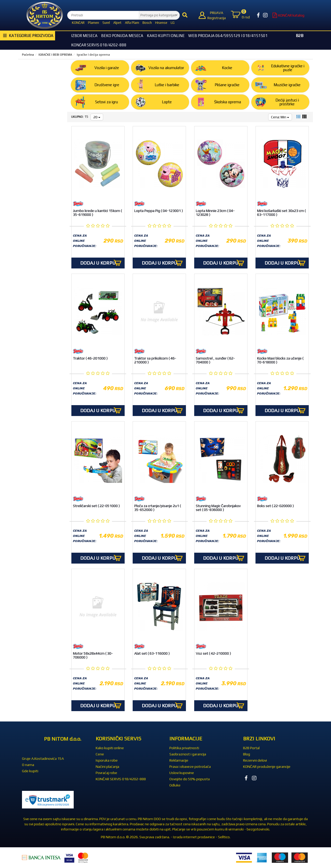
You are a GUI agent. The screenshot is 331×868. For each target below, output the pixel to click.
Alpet (117, 23)
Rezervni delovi (255, 760)
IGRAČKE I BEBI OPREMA (55, 55)
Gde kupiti (30, 771)
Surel (106, 23)
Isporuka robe (107, 760)
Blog (247, 754)
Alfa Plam (132, 23)
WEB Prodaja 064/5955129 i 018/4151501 (228, 36)
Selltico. (224, 837)
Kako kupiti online (166, 36)
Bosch (147, 23)
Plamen (93, 23)
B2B (300, 36)
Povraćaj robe (106, 773)
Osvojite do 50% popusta (190, 779)
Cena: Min (280, 117)
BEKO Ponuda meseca (122, 36)
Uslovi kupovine (182, 773)
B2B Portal (251, 748)
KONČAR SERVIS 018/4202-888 (99, 45)
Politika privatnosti (184, 748)
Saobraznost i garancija (188, 754)
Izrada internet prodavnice (194, 837)
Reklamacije (179, 760)
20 (97, 117)
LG (173, 23)
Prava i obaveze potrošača (190, 767)
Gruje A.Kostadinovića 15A (43, 758)
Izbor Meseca (84, 36)
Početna (28, 55)
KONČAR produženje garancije (267, 767)
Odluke (175, 785)
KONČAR (78, 23)
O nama (28, 765)
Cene (100, 754)
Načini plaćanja (107, 767)
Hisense (161, 23)
